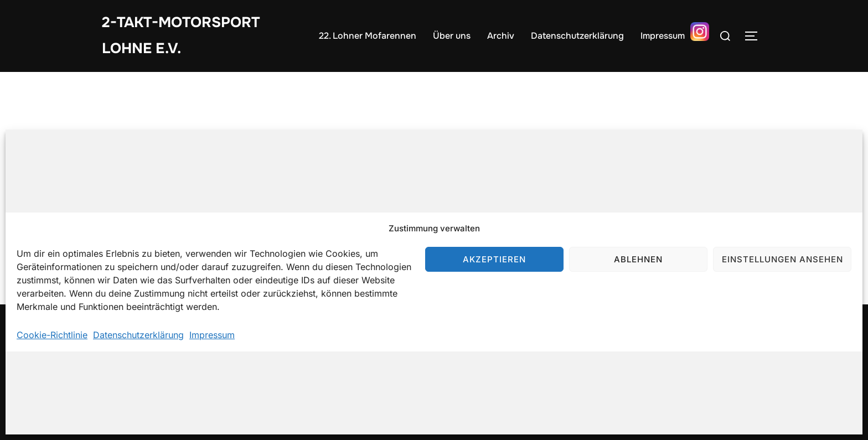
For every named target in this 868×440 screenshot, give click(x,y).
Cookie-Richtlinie (52, 335)
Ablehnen (638, 259)
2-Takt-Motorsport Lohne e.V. (181, 35)
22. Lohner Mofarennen (368, 36)
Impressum (212, 335)
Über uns (452, 36)
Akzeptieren (494, 259)
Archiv (501, 36)
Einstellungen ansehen (782, 259)
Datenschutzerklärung (138, 335)
